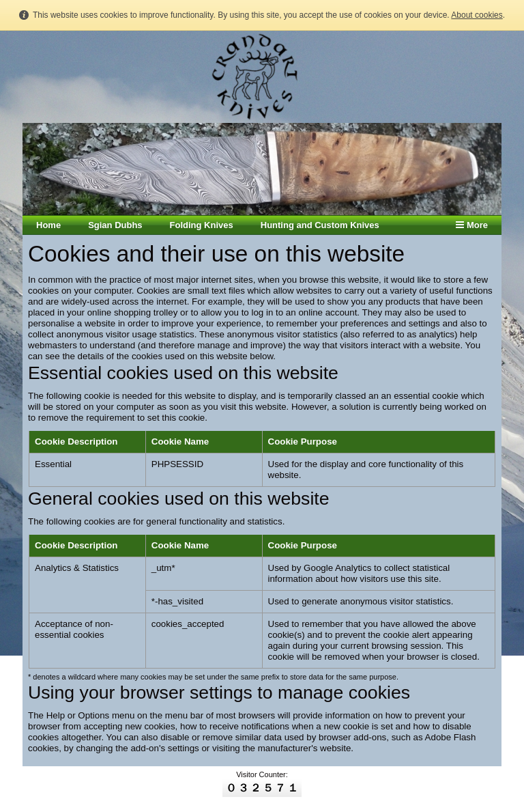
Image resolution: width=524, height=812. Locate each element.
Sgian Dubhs (115, 225)
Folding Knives (202, 225)
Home (48, 225)
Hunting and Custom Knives (320, 225)
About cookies (477, 15)
